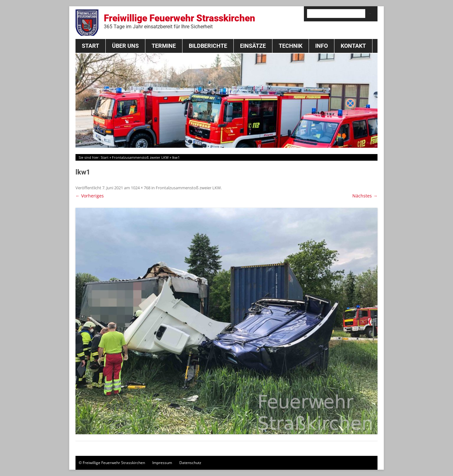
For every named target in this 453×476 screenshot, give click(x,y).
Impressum (162, 463)
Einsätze (253, 46)
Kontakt (353, 46)
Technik (291, 46)
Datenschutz (190, 463)
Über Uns (125, 46)
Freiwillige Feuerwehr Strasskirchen (179, 21)
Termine (164, 46)
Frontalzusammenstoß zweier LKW (140, 157)
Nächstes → (365, 196)
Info (322, 46)
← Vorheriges (90, 196)
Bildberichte (208, 46)
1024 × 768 (141, 188)
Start (90, 46)
